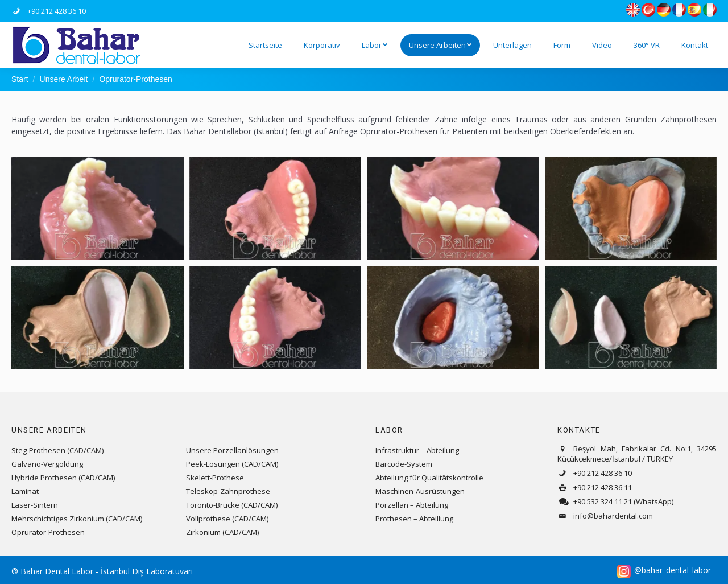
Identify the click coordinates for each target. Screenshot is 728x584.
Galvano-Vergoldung (47, 464)
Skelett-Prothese (215, 478)
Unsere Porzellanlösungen (232, 450)
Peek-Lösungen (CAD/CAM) (232, 464)
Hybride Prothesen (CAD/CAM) (63, 478)
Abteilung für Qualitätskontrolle (429, 478)
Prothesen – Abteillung (414, 519)
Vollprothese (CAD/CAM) (227, 519)
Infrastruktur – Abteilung (417, 450)
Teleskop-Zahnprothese (228, 491)
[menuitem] (265, 45)
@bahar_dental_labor (673, 570)
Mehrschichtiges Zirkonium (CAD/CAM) (77, 519)
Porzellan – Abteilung (412, 505)
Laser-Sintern (35, 505)
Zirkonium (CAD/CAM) (222, 532)
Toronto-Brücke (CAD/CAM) (232, 505)
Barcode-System (404, 464)
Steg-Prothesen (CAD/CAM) (57, 450)
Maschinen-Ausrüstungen (420, 491)
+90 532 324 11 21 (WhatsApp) (615, 501)
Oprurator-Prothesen (48, 532)
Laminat (25, 491)
